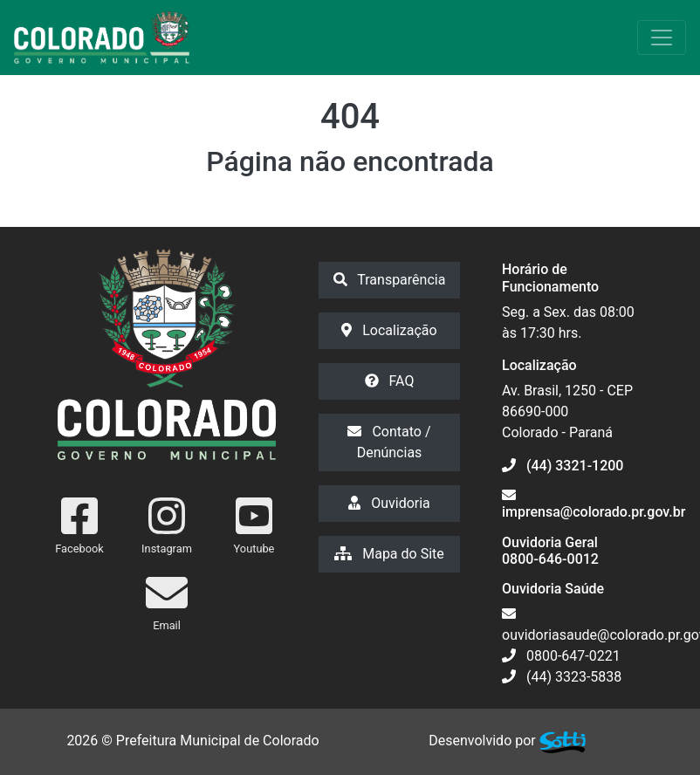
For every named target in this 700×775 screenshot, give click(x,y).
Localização (389, 330)
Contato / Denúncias (389, 442)
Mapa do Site (389, 554)
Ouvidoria (389, 503)
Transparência (390, 280)
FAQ (390, 381)
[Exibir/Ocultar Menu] (662, 38)
